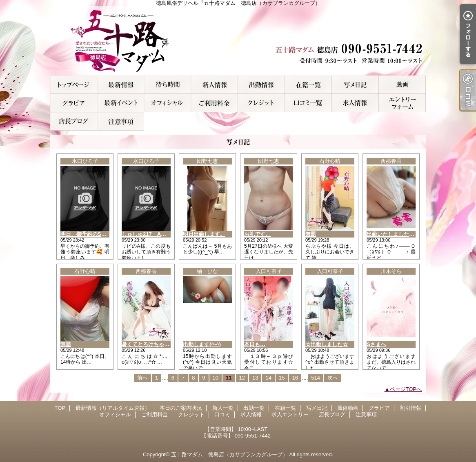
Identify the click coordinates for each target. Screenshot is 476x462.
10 (216, 378)
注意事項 (121, 121)
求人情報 (355, 103)
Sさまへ (376, 344)
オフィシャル (168, 103)
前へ (142, 378)
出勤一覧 (261, 85)
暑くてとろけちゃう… (148, 344)
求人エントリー (402, 103)
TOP (74, 85)
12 (242, 378)
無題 (311, 234)
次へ (333, 378)
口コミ (308, 103)
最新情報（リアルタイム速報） (121, 85)
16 (295, 378)
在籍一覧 (308, 85)
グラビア (74, 103)
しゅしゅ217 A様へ (147, 234)
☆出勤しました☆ (327, 344)
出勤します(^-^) (202, 344)
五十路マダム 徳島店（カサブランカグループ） (229, 454)
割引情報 (121, 103)
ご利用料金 (215, 103)
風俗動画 (402, 85)
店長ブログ (74, 121)
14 (268, 378)
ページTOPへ (406, 389)
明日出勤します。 (204, 234)
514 (316, 378)
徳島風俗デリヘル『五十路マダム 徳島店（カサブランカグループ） (238, 41)
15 (282, 378)
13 (255, 378)
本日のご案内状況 (168, 85)
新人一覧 (215, 85)
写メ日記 (355, 85)
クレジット (261, 103)
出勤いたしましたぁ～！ (396, 234)
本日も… (255, 344)
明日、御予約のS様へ (86, 234)
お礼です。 (257, 234)
